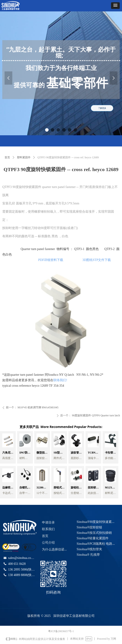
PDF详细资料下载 (52, 260)
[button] (115, 6)
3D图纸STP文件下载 (97, 260)
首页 (7, 157)
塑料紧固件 (24, 157)
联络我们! (60, 380)
